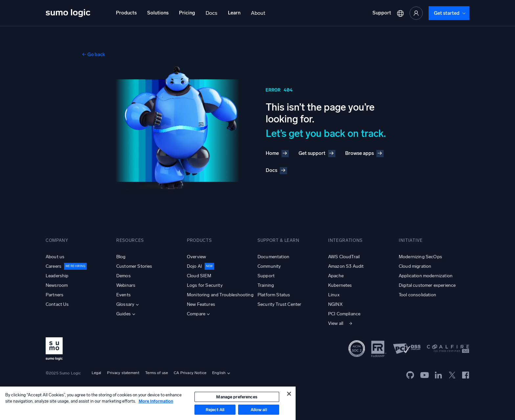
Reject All (215, 410)
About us (55, 257)
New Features (201, 304)
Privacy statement (123, 373)
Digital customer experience (427, 285)
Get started (447, 13)
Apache (336, 276)
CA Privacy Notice (190, 373)
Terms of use (157, 373)
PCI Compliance (344, 314)
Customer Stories (134, 266)
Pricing (187, 13)
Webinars (126, 285)
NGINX (335, 304)
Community (269, 266)
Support (382, 13)
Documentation (273, 257)
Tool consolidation (417, 295)
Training (266, 285)
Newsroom (57, 285)
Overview (196, 257)
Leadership (57, 276)
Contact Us (57, 304)
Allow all (259, 410)
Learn (234, 13)
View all (336, 323)
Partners (55, 295)
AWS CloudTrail (344, 257)
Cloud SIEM (199, 276)
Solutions (158, 13)
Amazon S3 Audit (346, 266)
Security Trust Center (279, 304)
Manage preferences (237, 397)
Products (126, 13)
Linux (334, 295)
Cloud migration (415, 266)
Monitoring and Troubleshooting (220, 295)
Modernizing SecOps (420, 257)
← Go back (94, 54)
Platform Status (274, 295)
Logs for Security (205, 285)
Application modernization (426, 276)
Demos (123, 276)
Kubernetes (340, 285)
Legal (97, 373)
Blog (121, 257)
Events (123, 295)
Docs (212, 13)
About (258, 13)
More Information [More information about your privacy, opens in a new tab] (156, 401)
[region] (148, 403)
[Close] (289, 394)
